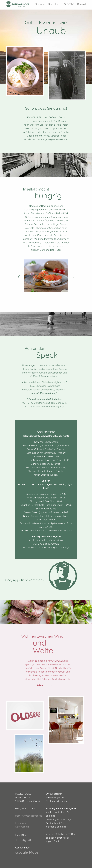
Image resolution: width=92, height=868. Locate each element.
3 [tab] (70, 702)
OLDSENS (69, 4)
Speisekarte (55, 4)
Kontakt (82, 4)
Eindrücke (40, 4)
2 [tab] (27, 52)
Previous (21, 276)
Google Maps (27, 852)
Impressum (21, 823)
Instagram (24, 839)
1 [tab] (23, 52)
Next (71, 276)
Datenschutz (22, 827)
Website (40, 685)
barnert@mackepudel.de (29, 816)
